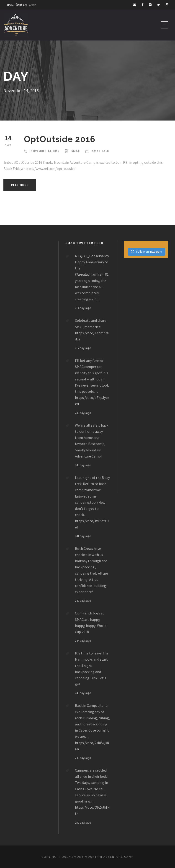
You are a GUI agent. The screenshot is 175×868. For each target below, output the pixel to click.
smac (76, 151)
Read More (20, 185)
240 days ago (83, 465)
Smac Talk (100, 151)
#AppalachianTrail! (90, 274)
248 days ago (83, 758)
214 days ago (83, 308)
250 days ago (83, 823)
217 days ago (83, 348)
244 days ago (83, 641)
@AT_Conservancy (95, 256)
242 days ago (83, 601)
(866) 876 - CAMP (26, 5)
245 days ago (83, 693)
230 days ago (83, 413)
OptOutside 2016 (60, 139)
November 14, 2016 (45, 151)
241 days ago (83, 536)
